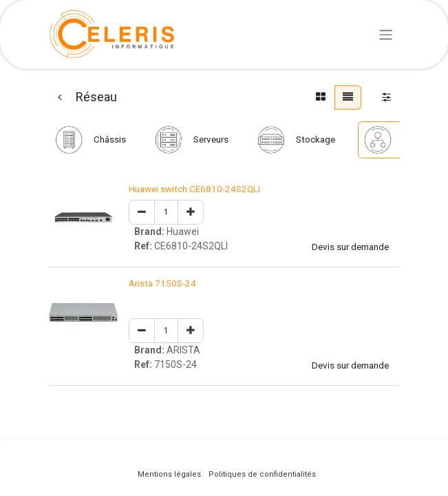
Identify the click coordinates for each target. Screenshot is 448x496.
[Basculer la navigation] (386, 34)
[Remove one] (142, 213)
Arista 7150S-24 (162, 283)
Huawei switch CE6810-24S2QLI (194, 189)
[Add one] (191, 213)
